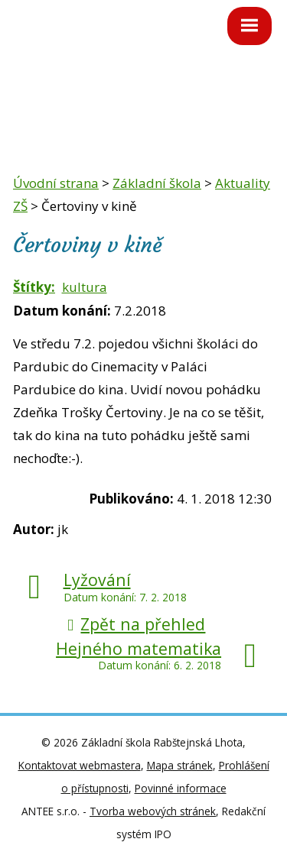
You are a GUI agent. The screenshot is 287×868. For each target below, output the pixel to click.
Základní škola (157, 183)
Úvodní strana (56, 183)
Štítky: (34, 287)
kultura (85, 287)
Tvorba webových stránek (153, 811)
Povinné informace (181, 788)
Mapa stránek (180, 765)
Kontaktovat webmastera (80, 765)
